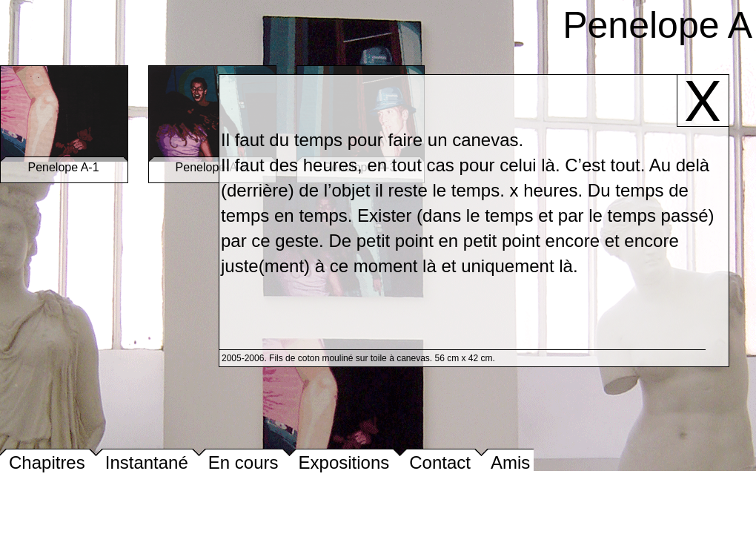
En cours (243, 462)
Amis (510, 462)
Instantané (147, 462)
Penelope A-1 (64, 162)
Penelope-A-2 (212, 162)
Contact (440, 462)
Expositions (344, 462)
